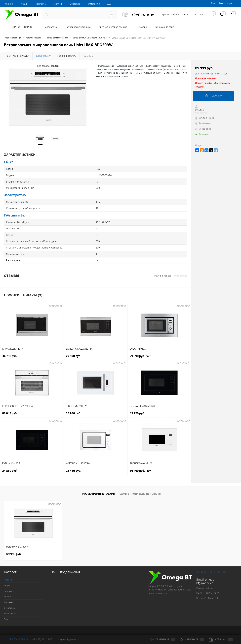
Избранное (192, 640)
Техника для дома (165, 27)
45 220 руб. (137, 404)
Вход (213, 3)
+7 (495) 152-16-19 (142, 15)
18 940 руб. (74, 404)
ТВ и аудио (141, 27)
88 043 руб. (10, 404)
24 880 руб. (10, 461)
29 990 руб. (140, 347)
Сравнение (162, 640)
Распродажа (51, 27)
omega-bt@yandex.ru (206, 572)
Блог (6, 610)
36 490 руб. (140, 461)
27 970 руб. (74, 347)
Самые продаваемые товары (140, 485)
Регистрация (226, 3)
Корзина (221, 640)
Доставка (75, 4)
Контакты (41, 4)
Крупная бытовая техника (113, 27)
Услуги (58, 4)
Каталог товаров (21, 27)
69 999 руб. (204, 68)
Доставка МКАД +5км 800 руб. (212, 74)
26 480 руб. (74, 461)
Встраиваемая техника (78, 27)
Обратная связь (16, 640)
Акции (24, 4)
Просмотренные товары (98, 485)
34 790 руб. (10, 347)
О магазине (94, 4)
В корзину (213, 96)
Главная (8, 4)
